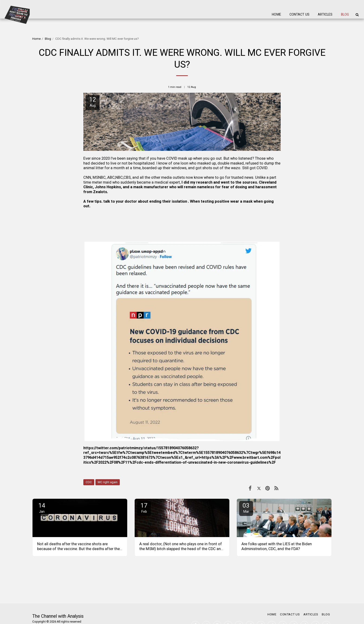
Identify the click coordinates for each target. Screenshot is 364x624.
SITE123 (55, 614)
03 (246, 508)
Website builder (73, 614)
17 (144, 508)
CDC (89, 482)
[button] (357, 15)
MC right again (108, 482)
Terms (37, 609)
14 (42, 508)
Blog (48, 39)
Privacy (52, 609)
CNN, (88, 178)
